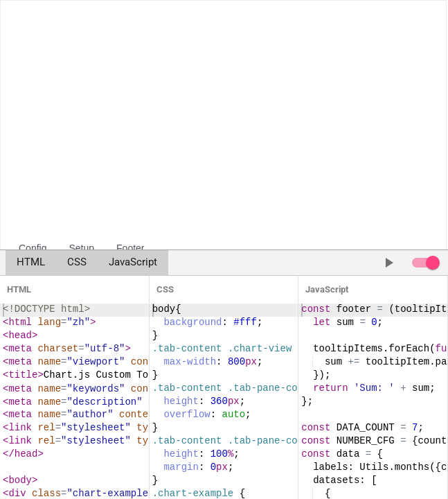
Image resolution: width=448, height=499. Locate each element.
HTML (31, 262)
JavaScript (133, 262)
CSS (77, 262)
